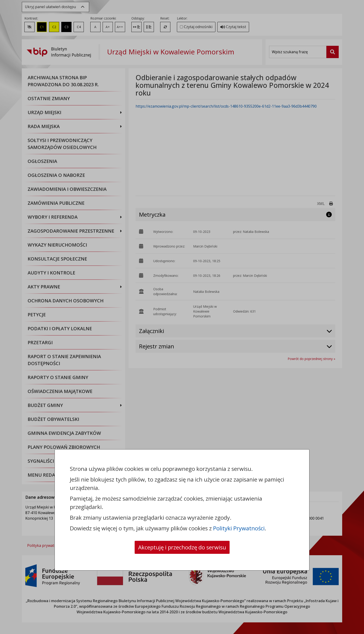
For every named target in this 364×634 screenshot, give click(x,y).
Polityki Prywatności (239, 528)
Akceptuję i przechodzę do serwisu (182, 547)
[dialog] (182, 317)
